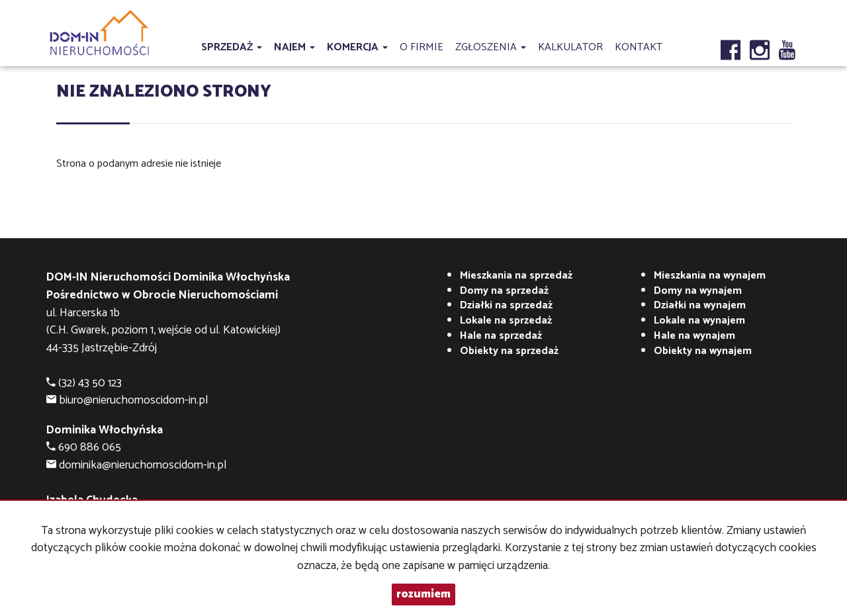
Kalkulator (570, 47)
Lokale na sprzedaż (506, 321)
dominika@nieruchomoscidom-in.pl (143, 465)
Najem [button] (294, 47)
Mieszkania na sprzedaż (516, 276)
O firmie (422, 47)
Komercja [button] (357, 47)
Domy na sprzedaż (504, 291)
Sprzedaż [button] (232, 47)
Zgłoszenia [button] (491, 47)
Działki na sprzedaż (506, 305)
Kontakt (639, 47)
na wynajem (710, 276)
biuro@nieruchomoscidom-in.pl (133, 401)
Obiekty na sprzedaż (509, 351)
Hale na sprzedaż (501, 336)
